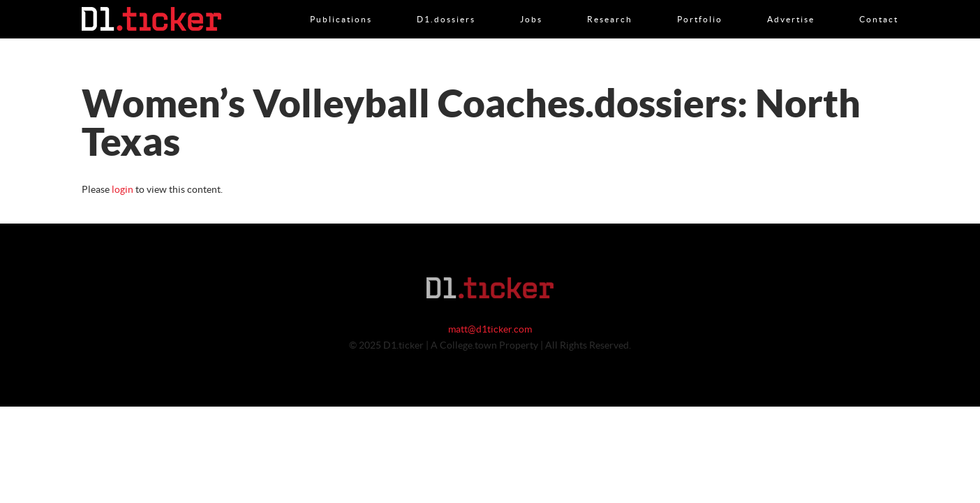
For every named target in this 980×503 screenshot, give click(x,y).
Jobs (531, 5)
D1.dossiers (446, 5)
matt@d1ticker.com (490, 330)
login (122, 190)
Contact (879, 5)
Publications (341, 5)
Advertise (791, 5)
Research (610, 5)
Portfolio (700, 5)
